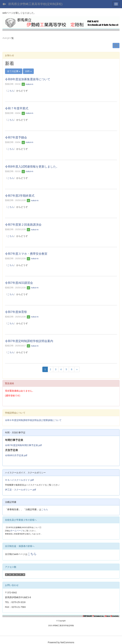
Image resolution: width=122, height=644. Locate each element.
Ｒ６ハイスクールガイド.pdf (19, 480)
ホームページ (17, 531)
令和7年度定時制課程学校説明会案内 (29, 341)
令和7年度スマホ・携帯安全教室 (26, 254)
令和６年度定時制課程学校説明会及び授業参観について (33, 420)
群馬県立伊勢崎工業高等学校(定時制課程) (35, 4)
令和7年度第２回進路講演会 (23, 225)
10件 (28, 71)
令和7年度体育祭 (16, 312)
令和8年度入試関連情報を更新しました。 (32, 167)
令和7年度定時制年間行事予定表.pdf (23, 445)
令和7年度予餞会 (16, 137)
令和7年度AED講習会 (19, 283)
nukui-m (27, 84)
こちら (11, 91)
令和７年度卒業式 (17, 108)
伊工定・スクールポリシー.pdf (20, 490)
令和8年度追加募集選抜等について (28, 79)
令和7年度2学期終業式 (20, 196)
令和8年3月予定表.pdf (16, 455)
